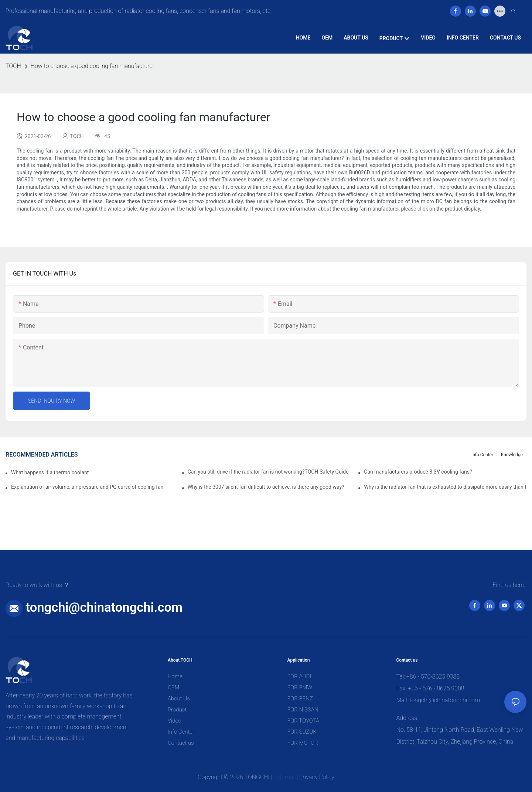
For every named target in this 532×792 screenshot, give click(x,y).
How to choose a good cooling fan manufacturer (93, 66)
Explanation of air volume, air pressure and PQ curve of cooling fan (87, 487)
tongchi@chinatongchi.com (104, 607)
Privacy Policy (317, 777)
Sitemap (285, 777)
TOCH (13, 66)
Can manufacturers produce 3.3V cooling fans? (418, 472)
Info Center (482, 455)
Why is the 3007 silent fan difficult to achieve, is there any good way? (266, 487)
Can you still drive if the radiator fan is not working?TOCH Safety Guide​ (268, 472)
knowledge (512, 455)
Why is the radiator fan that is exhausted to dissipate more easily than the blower (445, 487)
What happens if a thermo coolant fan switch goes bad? (50, 472)
